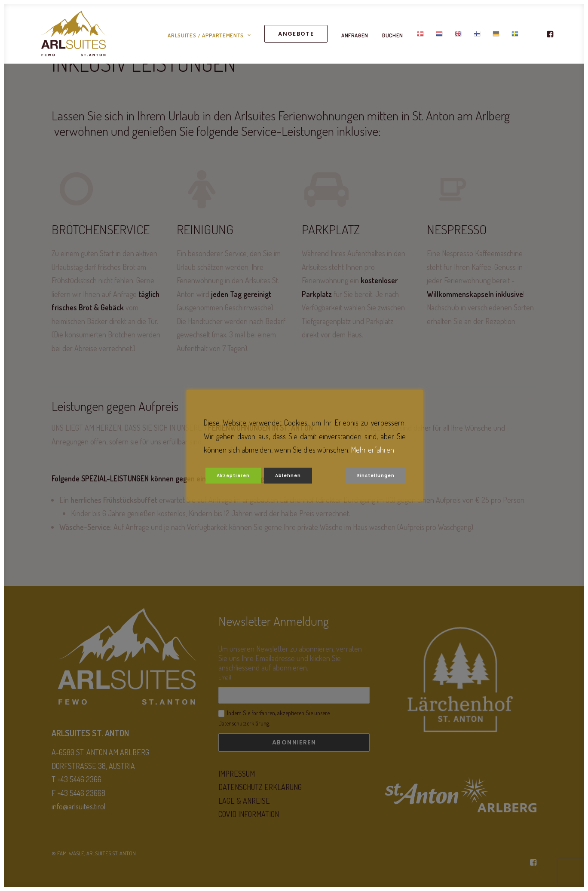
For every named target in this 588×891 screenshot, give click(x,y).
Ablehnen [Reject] (288, 476)
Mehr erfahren (373, 450)
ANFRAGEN (355, 39)
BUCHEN (393, 39)
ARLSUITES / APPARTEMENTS (209, 39)
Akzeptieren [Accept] (233, 476)
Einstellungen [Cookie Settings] (376, 476)
